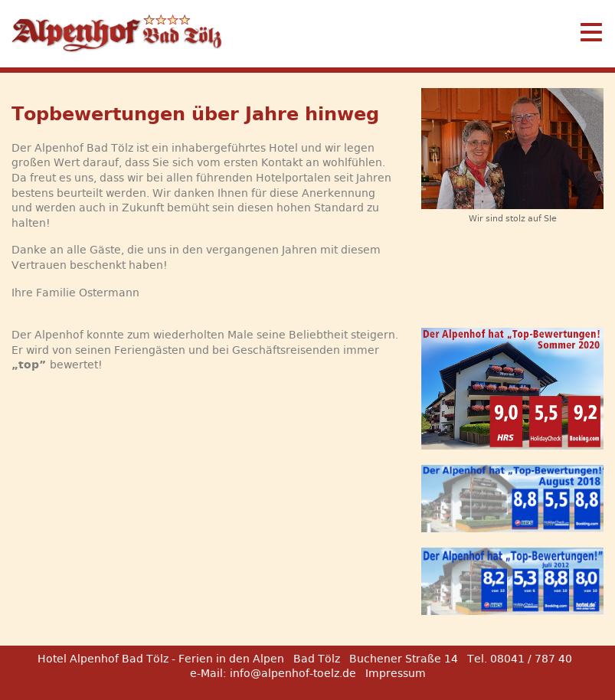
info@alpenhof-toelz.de (293, 673)
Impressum (396, 673)
